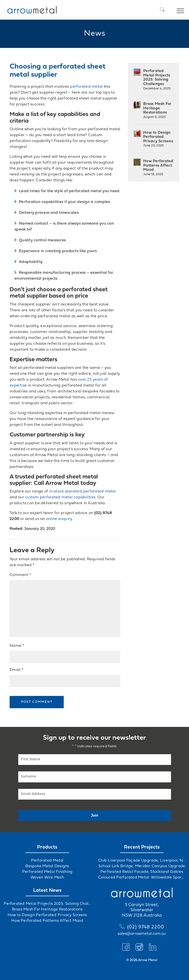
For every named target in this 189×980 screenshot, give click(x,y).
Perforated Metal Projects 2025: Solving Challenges (157, 79)
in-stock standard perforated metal (82, 491)
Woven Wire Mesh (47, 878)
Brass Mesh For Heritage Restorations (157, 110)
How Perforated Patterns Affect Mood (158, 168)
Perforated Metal (47, 861)
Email (16, 670)
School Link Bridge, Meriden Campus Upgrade (142, 866)
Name (17, 646)
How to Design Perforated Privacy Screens (158, 139)
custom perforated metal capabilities (60, 497)
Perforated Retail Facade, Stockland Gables (142, 872)
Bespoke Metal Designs (47, 866)
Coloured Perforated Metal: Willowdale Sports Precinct (142, 878)
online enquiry (59, 519)
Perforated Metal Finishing (47, 872)
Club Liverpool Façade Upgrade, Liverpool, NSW (142, 861)
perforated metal (86, 87)
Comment (20, 575)
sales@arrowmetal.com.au (142, 934)
